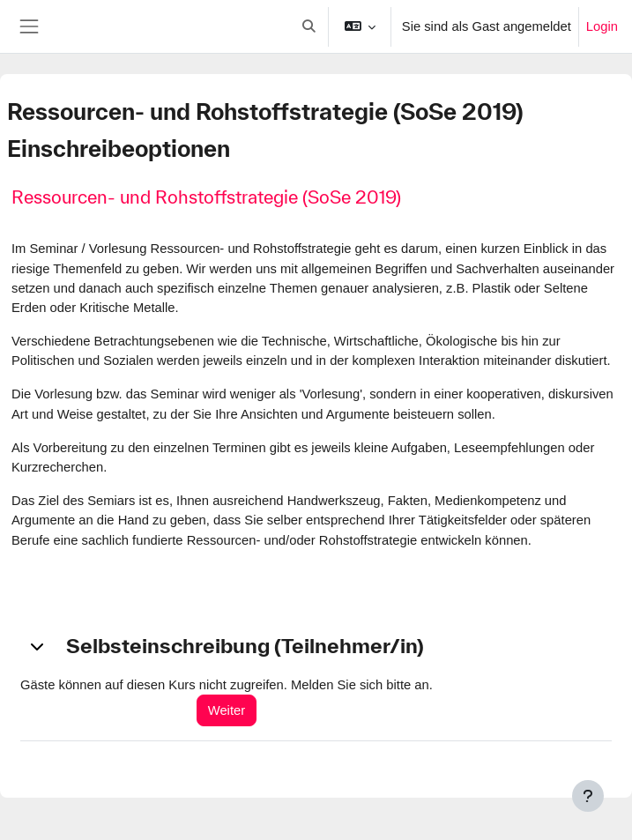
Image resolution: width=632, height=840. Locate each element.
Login (602, 26)
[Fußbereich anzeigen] (588, 796)
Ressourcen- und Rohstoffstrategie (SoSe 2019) (206, 197)
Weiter (227, 710)
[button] (309, 26)
